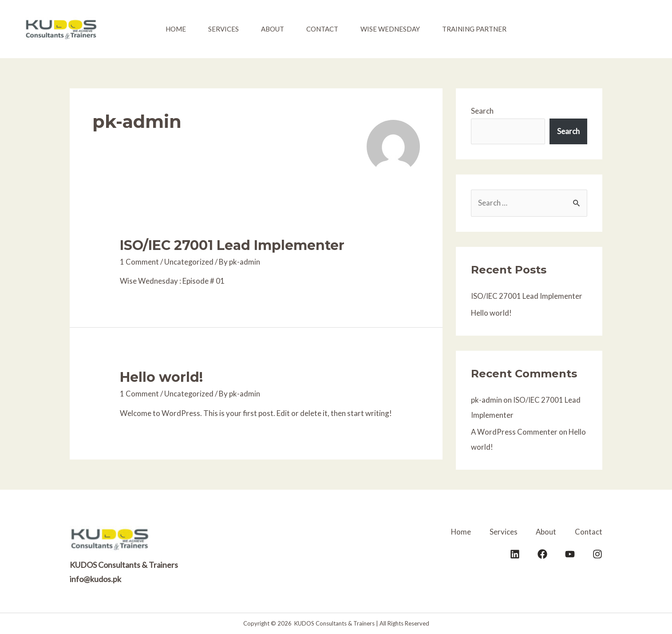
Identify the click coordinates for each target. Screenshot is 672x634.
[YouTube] (570, 554)
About (273, 29)
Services (223, 29)
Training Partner (474, 29)
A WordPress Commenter (514, 432)
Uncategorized (189, 262)
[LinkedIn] (515, 554)
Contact (322, 29)
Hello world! (161, 377)
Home (176, 29)
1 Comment (139, 262)
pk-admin (486, 400)
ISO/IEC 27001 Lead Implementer (232, 245)
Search (482, 111)
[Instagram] (597, 554)
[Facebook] (542, 554)
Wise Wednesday (390, 29)
